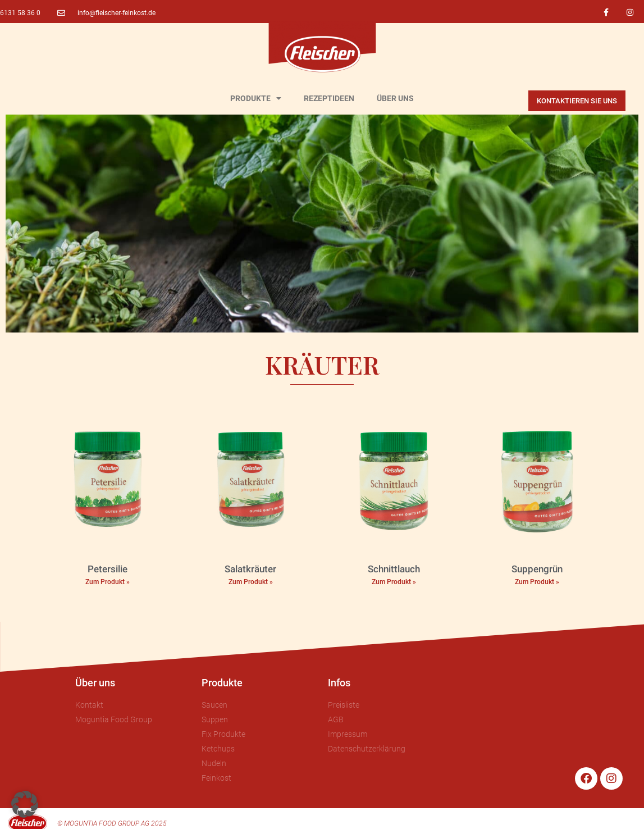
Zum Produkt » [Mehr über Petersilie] (108, 582)
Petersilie (108, 569)
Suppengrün (537, 569)
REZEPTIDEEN (329, 98)
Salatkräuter (250, 569)
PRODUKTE (256, 98)
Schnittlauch (394, 569)
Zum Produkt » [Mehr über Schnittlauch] (394, 582)
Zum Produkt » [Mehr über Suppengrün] (537, 582)
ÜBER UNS (395, 98)
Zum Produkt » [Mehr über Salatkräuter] (251, 582)
